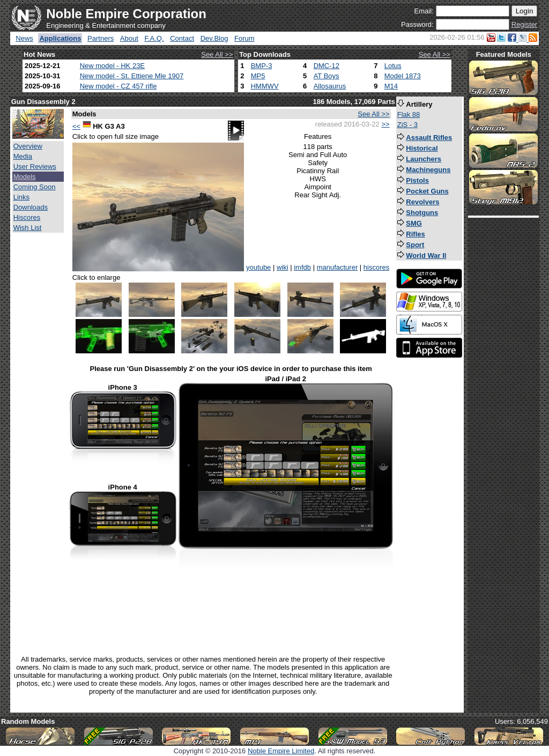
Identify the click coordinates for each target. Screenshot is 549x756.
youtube (258, 267)
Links (21, 197)
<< (76, 126)
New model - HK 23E (112, 66)
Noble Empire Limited (281, 751)
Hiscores (27, 217)
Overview (28, 146)
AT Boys (327, 76)
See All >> (217, 54)
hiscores (376, 267)
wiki (283, 267)
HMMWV (265, 86)
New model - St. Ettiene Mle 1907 (132, 76)
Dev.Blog (214, 38)
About (129, 38)
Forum (244, 38)
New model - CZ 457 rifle (118, 86)
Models (25, 177)
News (24, 38)
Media (23, 156)
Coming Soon (35, 187)
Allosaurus (330, 86)
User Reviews (35, 166)
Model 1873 (403, 76)
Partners (101, 38)
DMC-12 (327, 66)
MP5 (258, 76)
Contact (182, 38)
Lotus (393, 66)
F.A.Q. (154, 38)
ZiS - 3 (407, 125)
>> (385, 124)
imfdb (302, 267)
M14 (391, 86)
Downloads (31, 207)
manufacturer (337, 267)
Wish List (28, 228)
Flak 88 (409, 114)
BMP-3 (262, 66)
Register (524, 24)
